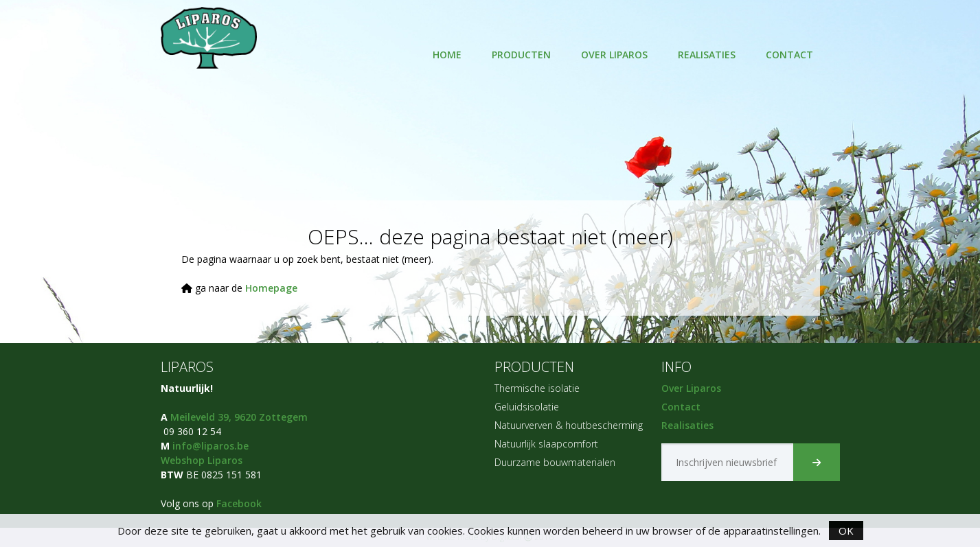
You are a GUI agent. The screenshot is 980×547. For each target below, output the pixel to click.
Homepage (271, 288)
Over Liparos (614, 55)
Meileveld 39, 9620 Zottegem (239, 417)
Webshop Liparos (202, 460)
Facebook (239, 503)
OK (846, 531)
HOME (447, 55)
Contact (789, 55)
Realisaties (707, 55)
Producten (521, 55)
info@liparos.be (210, 446)
